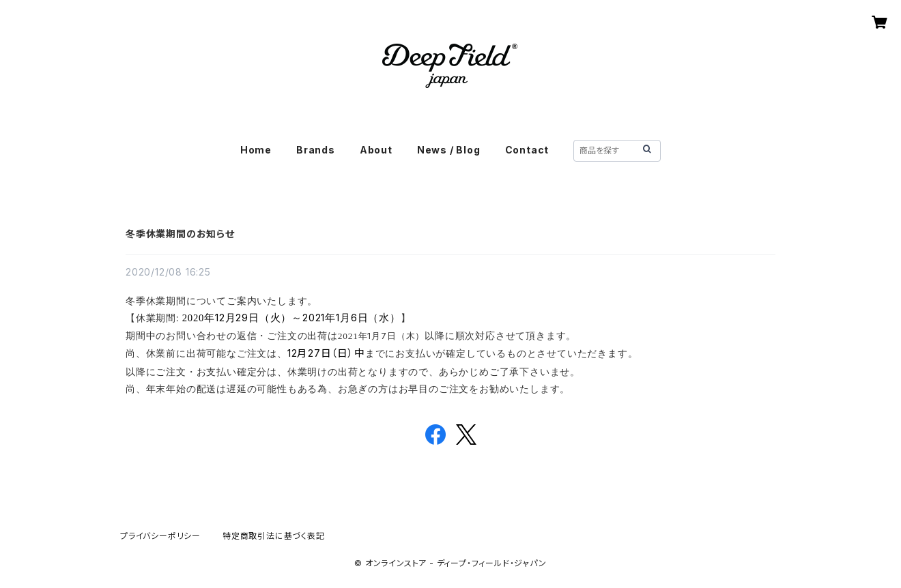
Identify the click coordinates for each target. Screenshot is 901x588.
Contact (527, 150)
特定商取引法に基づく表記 (274, 536)
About (376, 150)
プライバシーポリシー (160, 536)
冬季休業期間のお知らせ (180, 234)
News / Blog (449, 150)
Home (256, 150)
